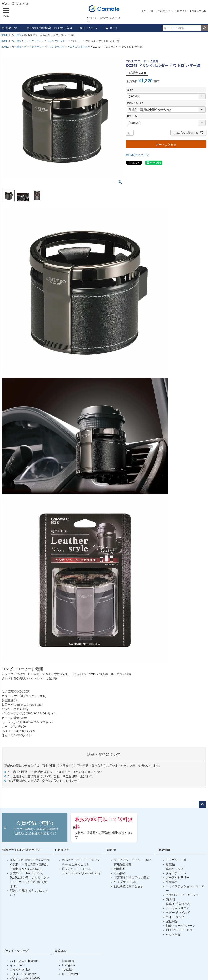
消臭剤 (170, 899)
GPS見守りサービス (179, 930)
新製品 (170, 864)
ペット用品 (173, 934)
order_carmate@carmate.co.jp (82, 873)
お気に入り (63, 28)
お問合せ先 (62, 850)
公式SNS (60, 951)
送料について (136, 103)
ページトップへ (202, 805)
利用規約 (120, 869)
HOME (5, 35)
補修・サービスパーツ (181, 926)
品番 (131, 90)
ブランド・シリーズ (16, 951)
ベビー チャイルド (178, 913)
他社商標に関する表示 (129, 886)
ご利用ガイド (165, 11)
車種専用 (172, 882)
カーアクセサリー (34, 41)
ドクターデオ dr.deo (23, 974)
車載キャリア (175, 869)
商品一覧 (9, 28)
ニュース (148, 11)
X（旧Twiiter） (72, 974)
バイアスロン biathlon (24, 961)
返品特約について (138, 155)
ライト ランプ (175, 917)
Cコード (133, 116)
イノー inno (17, 965)
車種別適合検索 (39, 28)
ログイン (182, 11)
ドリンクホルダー (57, 41)
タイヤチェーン (176, 873)
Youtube (67, 970)
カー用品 (16, 35)
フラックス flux (20, 970)
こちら (85, 864)
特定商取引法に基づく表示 (131, 878)
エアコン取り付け (80, 47)
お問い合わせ (199, 11)
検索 (205, 28)
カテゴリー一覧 (176, 860)
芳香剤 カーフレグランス (182, 895)
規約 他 (111, 850)
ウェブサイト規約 (126, 882)
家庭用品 (172, 921)
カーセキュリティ (178, 908)
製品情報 (164, 850)
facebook (68, 961)
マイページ (88, 28)
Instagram (68, 965)
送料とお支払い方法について (21, 850)
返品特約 (120, 873)
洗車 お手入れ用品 (178, 904)
